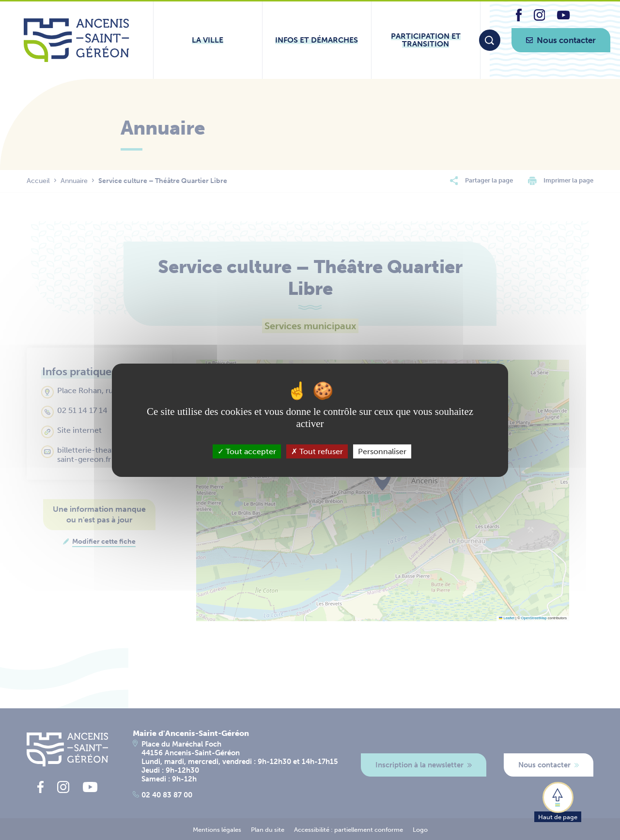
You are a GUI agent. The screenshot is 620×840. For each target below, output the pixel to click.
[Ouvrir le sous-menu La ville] (208, 40)
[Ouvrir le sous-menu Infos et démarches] (317, 40)
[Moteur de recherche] (490, 40)
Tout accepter (247, 451)
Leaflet (507, 618)
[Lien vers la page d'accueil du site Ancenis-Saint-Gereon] (76, 40)
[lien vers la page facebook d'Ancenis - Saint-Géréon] (519, 19)
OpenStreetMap (534, 618)
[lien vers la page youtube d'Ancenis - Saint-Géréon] (563, 17)
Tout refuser (317, 451)
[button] (558, 801)
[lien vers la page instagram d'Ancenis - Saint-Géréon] (540, 18)
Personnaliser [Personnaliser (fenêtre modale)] (382, 451)
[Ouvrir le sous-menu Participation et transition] (426, 40)
